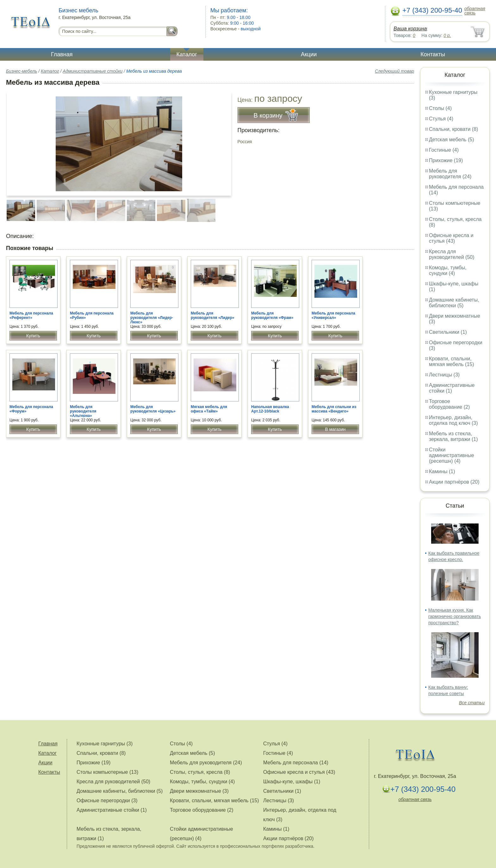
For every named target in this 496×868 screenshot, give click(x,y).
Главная (62, 54)
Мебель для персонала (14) (296, 763)
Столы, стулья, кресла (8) (200, 772)
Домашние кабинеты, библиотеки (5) (454, 303)
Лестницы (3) (444, 375)
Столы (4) (440, 108)
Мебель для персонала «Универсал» (333, 315)
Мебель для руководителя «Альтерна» (83, 411)
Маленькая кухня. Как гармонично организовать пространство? (455, 616)
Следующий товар (394, 71)
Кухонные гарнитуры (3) (105, 744)
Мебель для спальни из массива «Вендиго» (334, 409)
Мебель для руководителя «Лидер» (213, 315)
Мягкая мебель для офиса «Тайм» (209, 409)
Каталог (187, 54)
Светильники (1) (448, 332)
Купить (33, 336)
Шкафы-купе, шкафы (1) (292, 782)
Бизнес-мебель (22, 71)
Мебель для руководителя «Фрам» (272, 315)
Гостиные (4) (444, 150)
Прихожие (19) (446, 160)
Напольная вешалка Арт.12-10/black (270, 409)
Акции (309, 54)
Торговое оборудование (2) (449, 404)
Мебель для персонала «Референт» (31, 315)
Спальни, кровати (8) (453, 129)
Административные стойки (93, 71)
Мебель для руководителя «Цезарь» (153, 409)
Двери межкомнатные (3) (199, 791)
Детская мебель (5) (451, 140)
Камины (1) (442, 471)
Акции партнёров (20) (454, 482)
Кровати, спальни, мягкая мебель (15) (452, 361)
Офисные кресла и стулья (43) (451, 238)
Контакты (433, 54)
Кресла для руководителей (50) (452, 254)
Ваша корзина (410, 29)
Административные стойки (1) (452, 388)
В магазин (335, 429)
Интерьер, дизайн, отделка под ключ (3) (453, 420)
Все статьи (472, 703)
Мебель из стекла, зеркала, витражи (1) (453, 436)
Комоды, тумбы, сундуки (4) (448, 270)
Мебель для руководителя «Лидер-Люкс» (152, 318)
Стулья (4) (441, 119)
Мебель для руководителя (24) (450, 174)
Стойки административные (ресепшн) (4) (452, 455)
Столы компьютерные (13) (107, 772)
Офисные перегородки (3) (107, 801)
